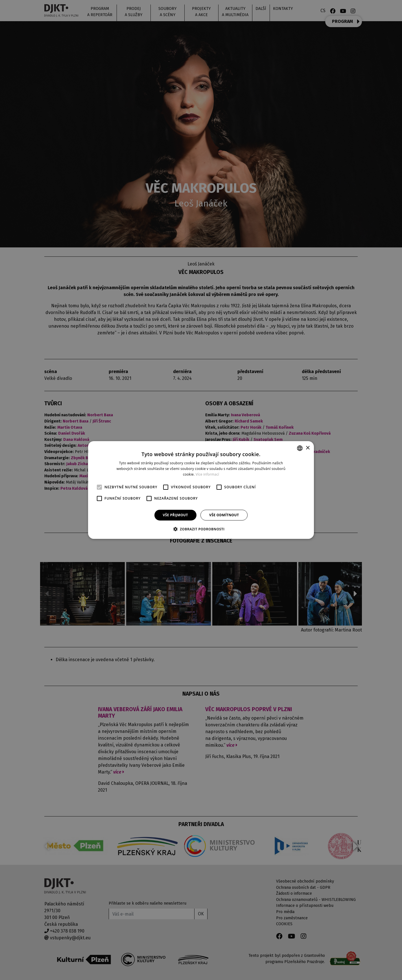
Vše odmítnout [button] (224, 515)
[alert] (201, 490)
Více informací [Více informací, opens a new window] (207, 474)
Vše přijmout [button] (175, 515)
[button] (201, 529)
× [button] (308, 448)
